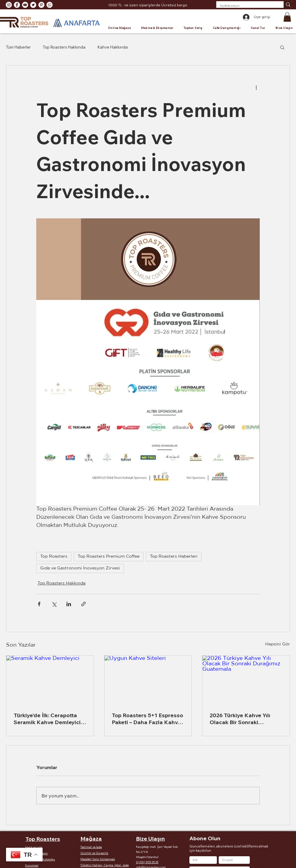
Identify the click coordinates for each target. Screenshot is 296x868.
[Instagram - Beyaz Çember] (9, 5)
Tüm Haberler (18, 47)
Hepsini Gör (278, 644)
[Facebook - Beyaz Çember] (17, 5)
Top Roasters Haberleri (174, 556)
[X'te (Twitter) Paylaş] (54, 604)
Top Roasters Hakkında (64, 47)
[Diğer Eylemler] (256, 87)
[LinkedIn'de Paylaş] (69, 604)
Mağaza (91, 839)
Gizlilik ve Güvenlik (94, 853)
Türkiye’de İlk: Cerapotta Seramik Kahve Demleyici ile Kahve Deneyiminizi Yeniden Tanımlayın (47, 719)
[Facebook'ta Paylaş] (39, 604)
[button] (287, 17)
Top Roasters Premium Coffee (109, 556)
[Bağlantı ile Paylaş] (84, 604)
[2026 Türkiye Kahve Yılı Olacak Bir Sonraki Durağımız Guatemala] (246, 680)
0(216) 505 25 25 (147, 862)
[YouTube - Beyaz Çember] (25, 5)
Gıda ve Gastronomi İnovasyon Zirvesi (80, 568)
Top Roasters (54, 556)
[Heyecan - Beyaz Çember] (33, 5)
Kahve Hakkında (113, 47)
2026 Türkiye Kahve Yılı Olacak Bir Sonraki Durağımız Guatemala (240, 719)
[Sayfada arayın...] (245, 6)
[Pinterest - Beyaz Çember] (41, 5)
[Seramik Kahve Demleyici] (50, 680)
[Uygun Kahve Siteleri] (148, 680)
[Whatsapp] (50, 5)
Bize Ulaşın (150, 839)
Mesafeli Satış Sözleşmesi (98, 859)
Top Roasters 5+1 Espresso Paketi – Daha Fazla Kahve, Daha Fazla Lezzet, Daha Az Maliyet (147, 719)
